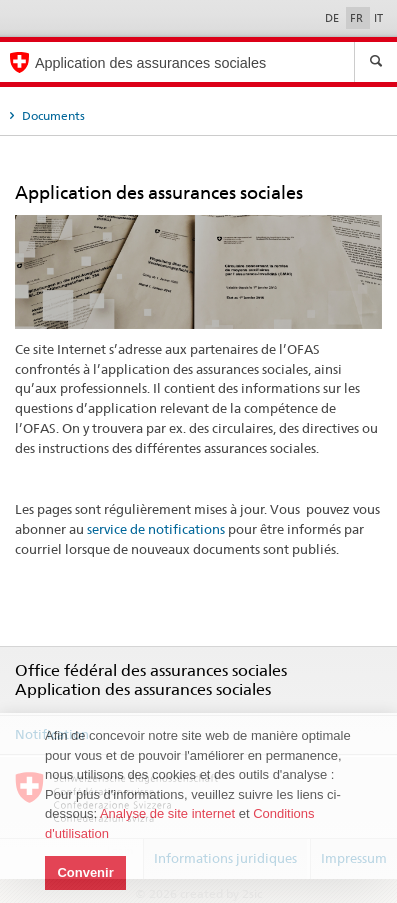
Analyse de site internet (167, 813)
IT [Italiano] (378, 18)
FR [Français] (358, 18)
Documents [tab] (52, 115)
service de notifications (156, 529)
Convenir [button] (85, 872)
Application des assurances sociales (150, 63)
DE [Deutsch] (333, 18)
